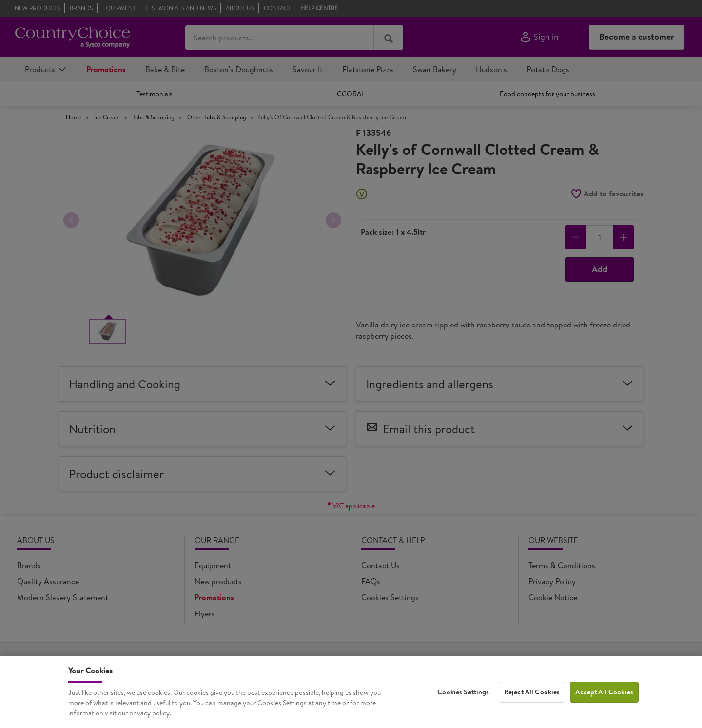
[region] (351, 692)
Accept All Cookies (604, 692)
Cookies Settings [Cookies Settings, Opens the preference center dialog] (463, 692)
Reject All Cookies (532, 692)
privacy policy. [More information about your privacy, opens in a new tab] (150, 713)
